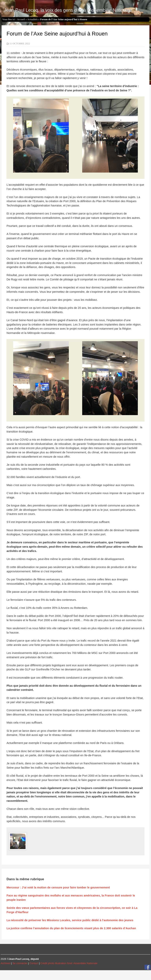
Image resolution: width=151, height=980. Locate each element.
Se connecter (20, 963)
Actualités (33, 19)
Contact (34, 963)
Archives (6, 963)
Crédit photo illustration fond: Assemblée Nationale (69, 963)
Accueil (21, 19)
